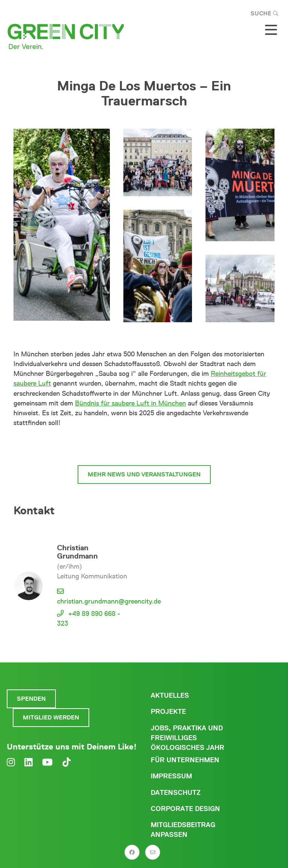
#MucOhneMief (144, 446)
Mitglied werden (51, 717)
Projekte (168, 712)
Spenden (31, 699)
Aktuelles (170, 695)
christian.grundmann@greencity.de (109, 601)
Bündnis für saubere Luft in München (130, 403)
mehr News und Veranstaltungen (144, 474)
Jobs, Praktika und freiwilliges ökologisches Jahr (187, 738)
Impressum (171, 776)
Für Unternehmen (185, 760)
